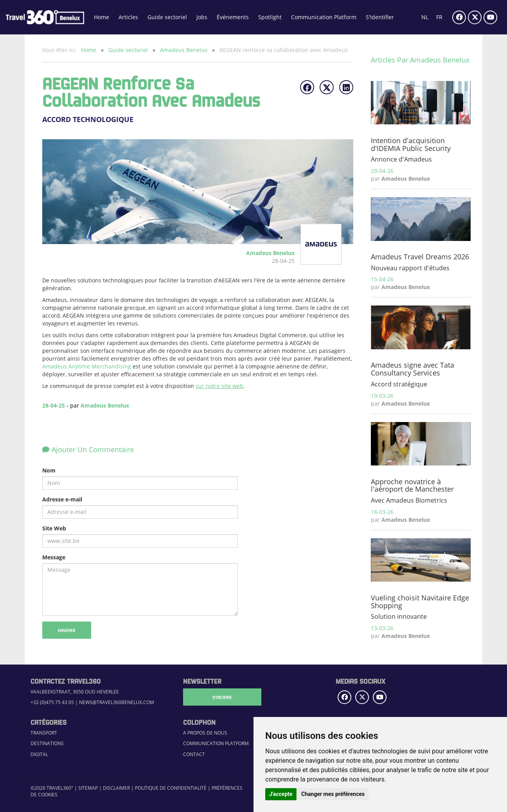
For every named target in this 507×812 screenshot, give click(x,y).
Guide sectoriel (167, 17)
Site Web (54, 528)
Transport (44, 733)
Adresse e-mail (62, 499)
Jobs (202, 17)
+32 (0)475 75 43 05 (52, 702)
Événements (233, 17)
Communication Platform (324, 17)
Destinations (47, 743)
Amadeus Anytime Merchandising (87, 366)
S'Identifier (380, 17)
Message (54, 557)
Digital (39, 754)
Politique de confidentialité (171, 788)
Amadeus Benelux (184, 50)
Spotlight (270, 17)
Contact (194, 754)
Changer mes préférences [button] (333, 794)
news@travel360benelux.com (117, 702)
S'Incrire (222, 697)
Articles (128, 17)
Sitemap (88, 788)
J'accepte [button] (281, 794)
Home (102, 17)
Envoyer (67, 630)
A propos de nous (205, 733)
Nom (49, 470)
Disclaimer (116, 788)
